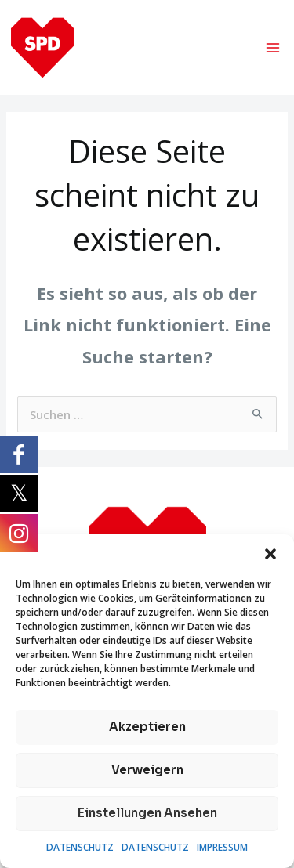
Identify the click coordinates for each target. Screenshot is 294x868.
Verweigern (147, 770)
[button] (270, 554)
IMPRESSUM (222, 847)
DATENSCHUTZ (80, 847)
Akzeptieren (147, 727)
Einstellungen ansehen (147, 813)
